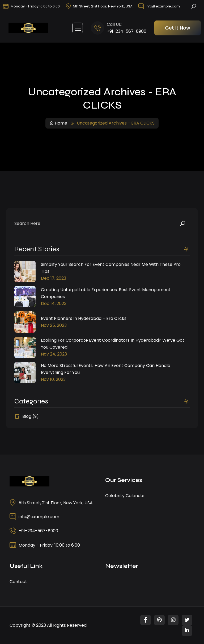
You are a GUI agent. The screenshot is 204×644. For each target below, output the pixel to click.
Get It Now (178, 28)
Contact (18, 582)
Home (58, 123)
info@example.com (163, 6)
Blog (27, 416)
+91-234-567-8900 (127, 31)
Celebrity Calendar (125, 496)
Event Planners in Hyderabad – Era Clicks (84, 318)
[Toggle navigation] (78, 28)
